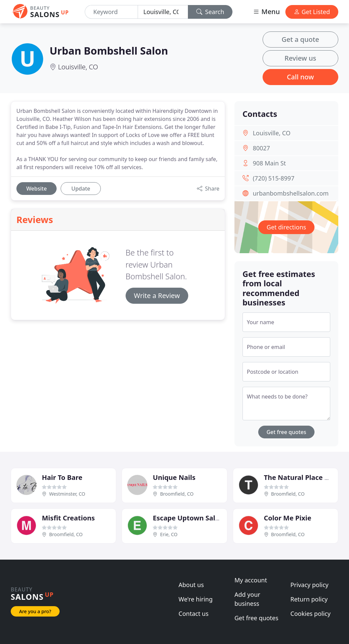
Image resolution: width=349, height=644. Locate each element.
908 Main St (269, 163)
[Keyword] (111, 12)
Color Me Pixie (288, 518)
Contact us (194, 614)
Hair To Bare (62, 477)
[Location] (163, 12)
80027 (261, 148)
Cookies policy (310, 614)
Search (210, 12)
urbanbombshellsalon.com (291, 193)
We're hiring (196, 599)
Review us (300, 58)
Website (36, 189)
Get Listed (312, 12)
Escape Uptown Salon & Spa (198, 518)
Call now (300, 77)
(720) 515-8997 (274, 178)
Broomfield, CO (177, 494)
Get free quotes (287, 432)
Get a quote (300, 39)
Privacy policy (309, 585)
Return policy (309, 599)
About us (191, 585)
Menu (266, 12)
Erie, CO (169, 534)
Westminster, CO (67, 494)
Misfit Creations (68, 518)
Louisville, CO (78, 67)
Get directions (286, 227)
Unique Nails (174, 477)
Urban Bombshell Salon (109, 51)
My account (251, 580)
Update (81, 189)
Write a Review (157, 296)
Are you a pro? (35, 611)
